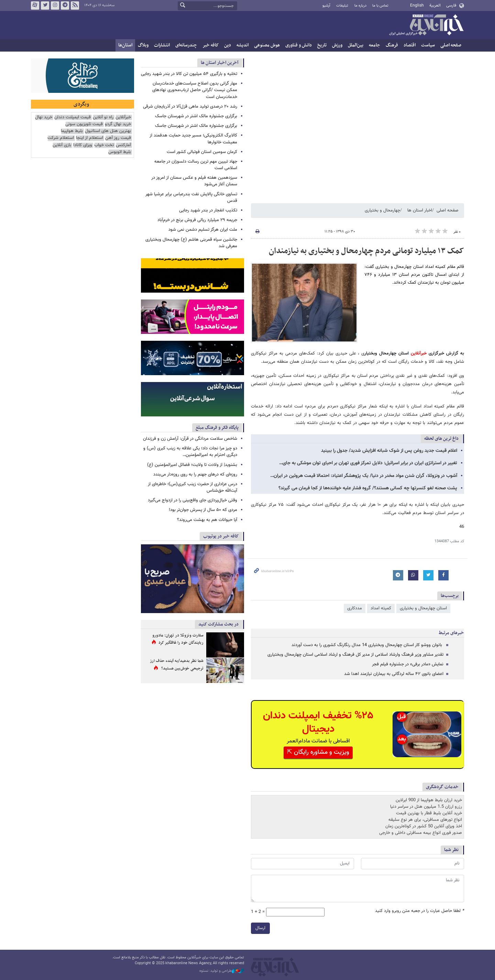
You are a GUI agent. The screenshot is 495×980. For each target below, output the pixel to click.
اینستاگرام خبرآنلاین (55, 6)
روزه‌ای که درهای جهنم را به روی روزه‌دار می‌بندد (195, 475)
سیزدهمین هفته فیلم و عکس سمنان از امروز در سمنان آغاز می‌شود (194, 181)
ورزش (337, 45)
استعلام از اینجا (90, 138)
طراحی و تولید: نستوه (222, 971)
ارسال (260, 928)
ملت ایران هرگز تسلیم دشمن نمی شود (203, 230)
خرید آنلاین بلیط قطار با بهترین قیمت (429, 813)
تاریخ (322, 45)
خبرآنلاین (426, 25)
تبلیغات (342, 6)
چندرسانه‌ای (186, 45)
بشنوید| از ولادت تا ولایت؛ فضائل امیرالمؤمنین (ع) (192, 465)
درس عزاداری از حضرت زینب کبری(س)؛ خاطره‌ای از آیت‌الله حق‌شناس (192, 487)
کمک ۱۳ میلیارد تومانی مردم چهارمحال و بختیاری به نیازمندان (366, 251)
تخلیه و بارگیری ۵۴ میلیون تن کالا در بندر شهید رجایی (189, 74)
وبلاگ (143, 45)
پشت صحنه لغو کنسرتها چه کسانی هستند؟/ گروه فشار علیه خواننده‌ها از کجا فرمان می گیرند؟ (368, 488)
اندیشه (243, 45)
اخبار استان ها (420, 210)
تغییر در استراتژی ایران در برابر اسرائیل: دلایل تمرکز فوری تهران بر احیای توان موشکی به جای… (368, 463)
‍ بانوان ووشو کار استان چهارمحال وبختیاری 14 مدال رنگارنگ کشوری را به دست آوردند (367, 645)
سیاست (428, 45)
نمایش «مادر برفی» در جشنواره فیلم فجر (408, 664)
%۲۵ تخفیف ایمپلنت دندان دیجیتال (318, 722)
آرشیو (326, 6)
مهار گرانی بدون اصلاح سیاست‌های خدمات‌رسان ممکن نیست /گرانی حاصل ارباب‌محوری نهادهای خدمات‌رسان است (195, 90)
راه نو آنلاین (103, 117)
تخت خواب (104, 145)
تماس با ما (380, 6)
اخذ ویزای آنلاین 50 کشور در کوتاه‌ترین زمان (424, 826)
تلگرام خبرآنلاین (65, 6)
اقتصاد (410, 45)
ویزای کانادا (83, 145)
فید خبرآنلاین (75, 6)
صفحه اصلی (451, 45)
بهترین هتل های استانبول (108, 131)
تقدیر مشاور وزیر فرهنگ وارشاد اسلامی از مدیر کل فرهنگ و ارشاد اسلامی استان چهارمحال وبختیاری (355, 655)
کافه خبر (211, 45)
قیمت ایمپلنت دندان (73, 117)
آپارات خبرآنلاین (35, 6)
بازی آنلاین (62, 145)
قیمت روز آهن (118, 138)
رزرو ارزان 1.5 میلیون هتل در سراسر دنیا (426, 807)
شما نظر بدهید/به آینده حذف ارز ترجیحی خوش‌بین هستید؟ (177, 665)
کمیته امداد (381, 608)
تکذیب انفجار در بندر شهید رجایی (208, 210)
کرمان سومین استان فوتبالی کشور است (202, 152)
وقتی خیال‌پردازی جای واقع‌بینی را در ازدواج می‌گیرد (192, 500)
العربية (435, 6)
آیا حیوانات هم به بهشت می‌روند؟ (207, 520)
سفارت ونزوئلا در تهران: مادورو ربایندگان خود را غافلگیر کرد (178, 639)
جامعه (375, 45)
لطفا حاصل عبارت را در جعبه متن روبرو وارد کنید (420, 911)
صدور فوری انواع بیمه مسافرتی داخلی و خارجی (421, 833)
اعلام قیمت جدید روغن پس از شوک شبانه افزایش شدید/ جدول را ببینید (389, 451)
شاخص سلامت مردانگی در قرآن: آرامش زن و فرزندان (190, 439)
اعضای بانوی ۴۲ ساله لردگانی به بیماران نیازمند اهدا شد (394, 674)
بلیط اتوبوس (120, 152)
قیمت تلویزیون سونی (84, 124)
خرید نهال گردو (118, 124)
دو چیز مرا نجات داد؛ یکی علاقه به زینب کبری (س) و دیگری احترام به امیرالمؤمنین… (190, 452)
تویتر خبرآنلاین (45, 6)
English (417, 6)
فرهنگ (392, 45)
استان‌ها (125, 45)
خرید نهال (44, 117)
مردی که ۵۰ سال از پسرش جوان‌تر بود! (203, 510)
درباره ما (360, 6)
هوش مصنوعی (267, 45)
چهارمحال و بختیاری (382, 210)
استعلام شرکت (61, 138)
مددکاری (355, 608)
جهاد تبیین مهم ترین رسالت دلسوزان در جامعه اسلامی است (196, 165)
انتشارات (162, 45)
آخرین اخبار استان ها (220, 63)
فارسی (451, 6)
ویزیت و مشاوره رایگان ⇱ (318, 752)
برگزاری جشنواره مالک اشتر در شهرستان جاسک (196, 116)
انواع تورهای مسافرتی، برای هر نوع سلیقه (425, 820)
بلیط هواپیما (72, 131)
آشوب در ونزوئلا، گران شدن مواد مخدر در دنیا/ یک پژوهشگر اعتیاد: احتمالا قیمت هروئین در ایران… (364, 476)
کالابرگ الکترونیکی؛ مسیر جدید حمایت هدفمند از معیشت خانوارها (193, 139)
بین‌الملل (356, 45)
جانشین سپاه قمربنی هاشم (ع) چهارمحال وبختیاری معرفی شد (191, 243)
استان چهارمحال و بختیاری (423, 608)
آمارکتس (123, 145)
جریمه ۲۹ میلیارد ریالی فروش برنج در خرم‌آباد (197, 220)
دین (228, 45)
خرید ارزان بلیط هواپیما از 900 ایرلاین (429, 800)
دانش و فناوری (299, 45)
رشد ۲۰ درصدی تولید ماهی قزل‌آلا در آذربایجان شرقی (190, 107)
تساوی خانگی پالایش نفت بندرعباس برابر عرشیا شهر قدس (191, 198)
